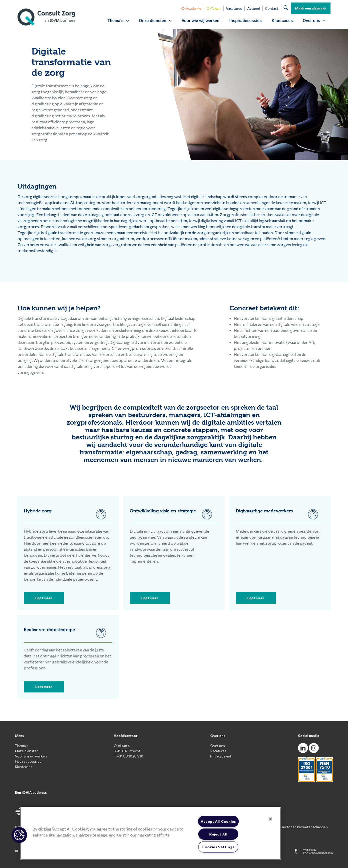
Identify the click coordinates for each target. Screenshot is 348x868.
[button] (19, 835)
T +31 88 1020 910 (128, 756)
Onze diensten (27, 751)
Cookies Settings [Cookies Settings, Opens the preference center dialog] (218, 847)
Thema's (22, 746)
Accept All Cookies (218, 821)
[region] (150, 833)
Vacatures (234, 8)
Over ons (218, 746)
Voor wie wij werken (201, 21)
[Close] (270, 819)
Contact (272, 8)
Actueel (253, 8)
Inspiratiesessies (246, 21)
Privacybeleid (221, 756)
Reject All (218, 834)
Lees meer (44, 598)
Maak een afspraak (311, 8)
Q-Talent (214, 8)
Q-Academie (191, 8)
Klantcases (282, 21)
